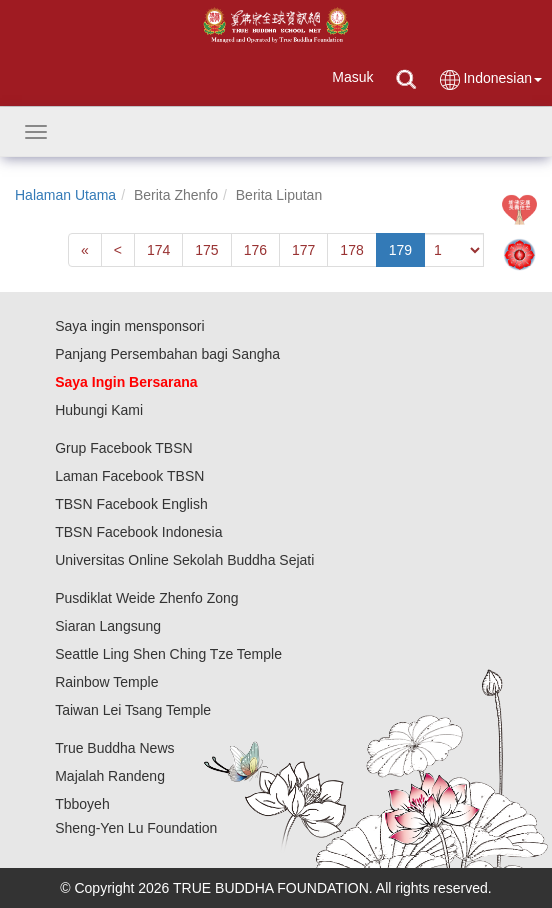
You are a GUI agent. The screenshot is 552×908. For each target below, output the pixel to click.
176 (255, 250)
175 (206, 250)
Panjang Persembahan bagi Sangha (167, 354)
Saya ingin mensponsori (129, 326)
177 (303, 250)
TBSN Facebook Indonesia (138, 532)
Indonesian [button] (490, 79)
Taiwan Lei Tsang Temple (133, 710)
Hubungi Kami (99, 410)
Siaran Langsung (108, 626)
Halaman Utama (65, 195)
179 (400, 250)
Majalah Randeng (110, 776)
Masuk (352, 77)
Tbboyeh (82, 804)
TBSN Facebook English (131, 504)
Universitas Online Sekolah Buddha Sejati (184, 560)
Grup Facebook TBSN (123, 448)
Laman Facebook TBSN (129, 476)
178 (351, 250)
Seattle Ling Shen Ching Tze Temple (168, 654)
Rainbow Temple (106, 682)
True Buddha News (114, 748)
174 (158, 250)
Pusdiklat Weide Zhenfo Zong (146, 598)
